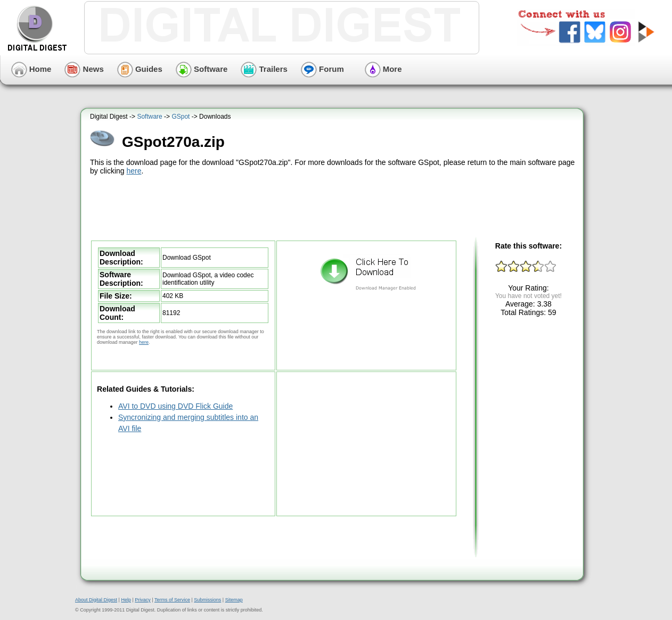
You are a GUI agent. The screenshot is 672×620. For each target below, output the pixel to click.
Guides (140, 69)
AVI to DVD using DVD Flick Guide (175, 406)
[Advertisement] (333, 206)
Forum (322, 69)
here (134, 171)
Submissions (207, 600)
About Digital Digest (96, 600)
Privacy (143, 600)
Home (31, 69)
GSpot (181, 117)
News (84, 69)
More (383, 69)
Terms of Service (172, 600)
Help (126, 600)
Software (202, 69)
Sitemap (234, 600)
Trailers (264, 69)
